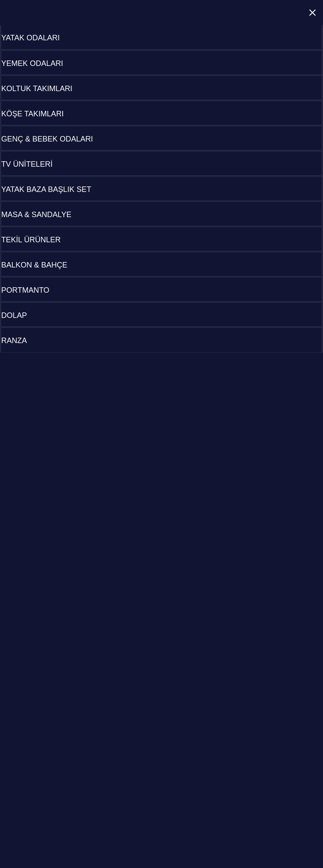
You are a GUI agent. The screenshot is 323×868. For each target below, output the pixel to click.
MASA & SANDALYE (36, 215)
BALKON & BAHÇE (34, 265)
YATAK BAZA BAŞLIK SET (46, 189)
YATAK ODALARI (30, 38)
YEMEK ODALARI (32, 63)
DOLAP (14, 315)
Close (312, 13)
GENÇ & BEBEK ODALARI (47, 139)
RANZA (14, 341)
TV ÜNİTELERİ (27, 164)
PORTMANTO (25, 290)
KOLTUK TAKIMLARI (37, 89)
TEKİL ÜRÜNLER (31, 240)
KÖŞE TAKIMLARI (32, 114)
